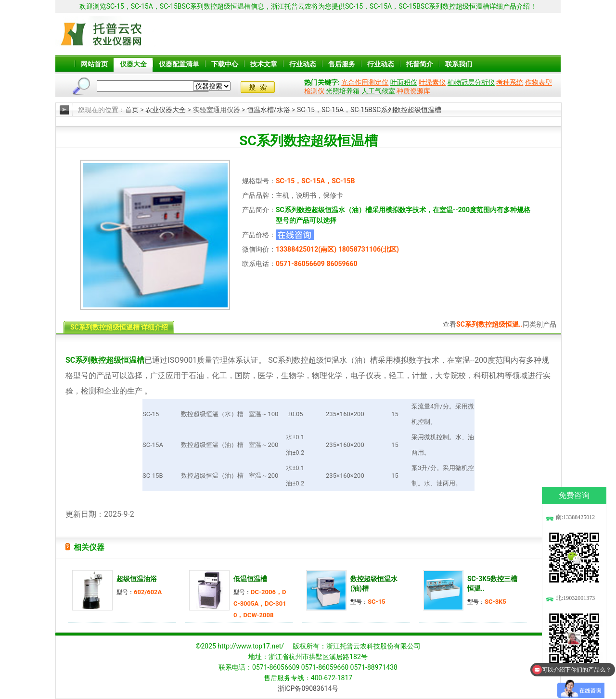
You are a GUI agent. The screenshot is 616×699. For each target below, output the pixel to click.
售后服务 (342, 64)
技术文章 (264, 64)
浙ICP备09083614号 (308, 688)
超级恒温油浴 (137, 579)
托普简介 (420, 64)
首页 (132, 110)
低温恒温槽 (250, 579)
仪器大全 (133, 64)
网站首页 (94, 64)
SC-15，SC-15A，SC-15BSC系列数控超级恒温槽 (369, 110)
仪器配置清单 (179, 64)
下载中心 (225, 64)
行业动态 (303, 64)
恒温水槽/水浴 (269, 110)
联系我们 (459, 64)
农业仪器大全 (166, 110)
